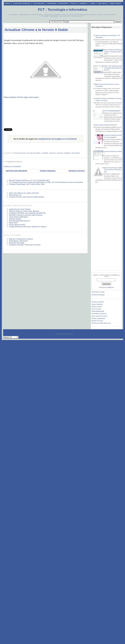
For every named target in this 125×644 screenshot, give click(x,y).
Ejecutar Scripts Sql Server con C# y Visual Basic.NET (29, 180)
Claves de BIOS (39, 3)
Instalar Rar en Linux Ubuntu (20, 209)
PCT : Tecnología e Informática (62, 10)
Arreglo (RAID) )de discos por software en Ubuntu (28, 227)
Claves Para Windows (21, 3)
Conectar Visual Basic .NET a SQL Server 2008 (27, 184)
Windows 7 (83, 3)
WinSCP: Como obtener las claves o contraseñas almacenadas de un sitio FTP (113, 68)
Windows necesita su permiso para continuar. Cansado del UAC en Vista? (112, 52)
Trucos (74, 3)
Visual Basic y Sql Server (18, 241)
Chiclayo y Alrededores (98, 318)
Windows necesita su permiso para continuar (26, 215)
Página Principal (48, 171)
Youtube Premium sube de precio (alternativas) (26, 197)
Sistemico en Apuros (98, 302)
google (52, 153)
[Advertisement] (45, 114)
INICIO (8, 3)
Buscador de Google (17, 243)
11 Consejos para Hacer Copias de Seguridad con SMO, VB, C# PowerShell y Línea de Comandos (46, 182)
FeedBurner (110, 287)
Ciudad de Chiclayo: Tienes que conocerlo (25, 245)
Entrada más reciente (17, 171)
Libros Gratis (115, 3)
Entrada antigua (77, 171)
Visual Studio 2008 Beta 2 (19, 217)
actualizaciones (34, 153)
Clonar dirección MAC (17, 225)
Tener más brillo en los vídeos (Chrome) (24, 193)
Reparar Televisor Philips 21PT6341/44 (105, 125)
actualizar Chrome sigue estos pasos (23, 97)
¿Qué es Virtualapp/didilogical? (111, 111)
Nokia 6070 (13, 223)
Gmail (93, 3)
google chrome (64, 153)
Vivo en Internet (96, 309)
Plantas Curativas (97, 307)
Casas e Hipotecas (97, 304)
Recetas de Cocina (97, 321)
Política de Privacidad (98, 295)
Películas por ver (15, 195)
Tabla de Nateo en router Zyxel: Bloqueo (24, 211)
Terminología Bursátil (98, 311)
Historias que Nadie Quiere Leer (101, 323)
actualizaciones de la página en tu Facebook (57, 139)
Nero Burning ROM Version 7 (20, 221)
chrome (45, 153)
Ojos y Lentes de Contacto (99, 316)
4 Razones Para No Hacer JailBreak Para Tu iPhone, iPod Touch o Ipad (113, 170)
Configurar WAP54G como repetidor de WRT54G (27, 213)
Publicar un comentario (12, 166)
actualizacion (19, 153)
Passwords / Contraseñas (58, 3)
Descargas (103, 3)
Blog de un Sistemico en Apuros (21, 239)
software (76, 153)
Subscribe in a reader (98, 292)
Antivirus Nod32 (15, 219)
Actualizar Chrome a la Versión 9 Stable (36, 30)
